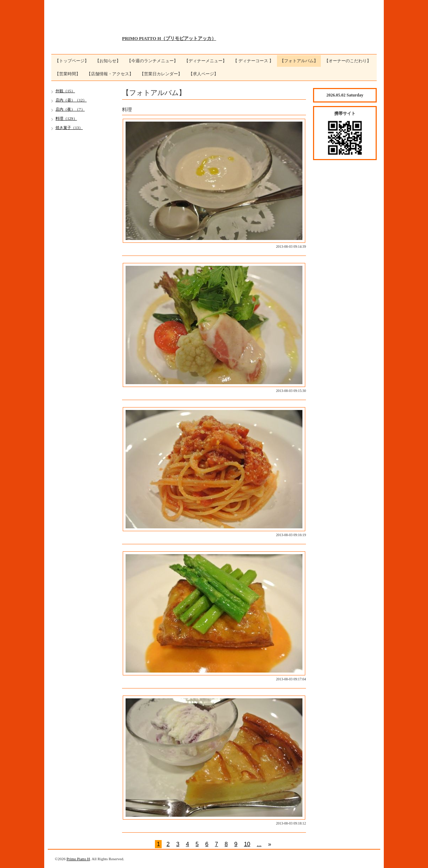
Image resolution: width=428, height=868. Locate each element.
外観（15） (65, 91)
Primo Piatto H (78, 859)
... (259, 844)
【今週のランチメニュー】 (152, 61)
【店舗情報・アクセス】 (110, 74)
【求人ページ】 (203, 74)
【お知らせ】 (108, 61)
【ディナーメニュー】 (206, 61)
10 (247, 844)
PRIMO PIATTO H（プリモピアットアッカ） (169, 38)
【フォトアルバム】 (299, 61)
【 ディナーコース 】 (253, 61)
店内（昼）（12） (71, 100)
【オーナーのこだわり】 (348, 61)
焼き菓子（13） (69, 128)
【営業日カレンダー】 (161, 74)
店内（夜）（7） (70, 109)
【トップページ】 (72, 61)
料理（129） (66, 118)
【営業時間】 (68, 74)
